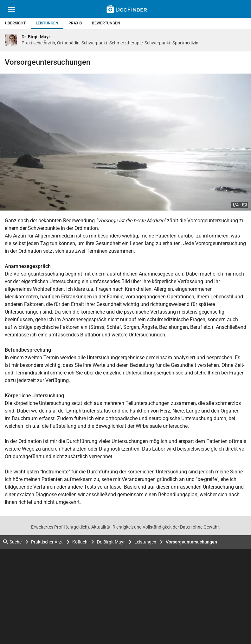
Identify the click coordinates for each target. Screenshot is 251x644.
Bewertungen (106, 23)
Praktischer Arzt (47, 542)
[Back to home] (127, 10)
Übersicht (15, 23)
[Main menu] (12, 10)
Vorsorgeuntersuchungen (191, 542)
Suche (12, 542)
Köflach (80, 542)
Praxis (75, 23)
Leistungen (47, 23)
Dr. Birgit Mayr (111, 542)
